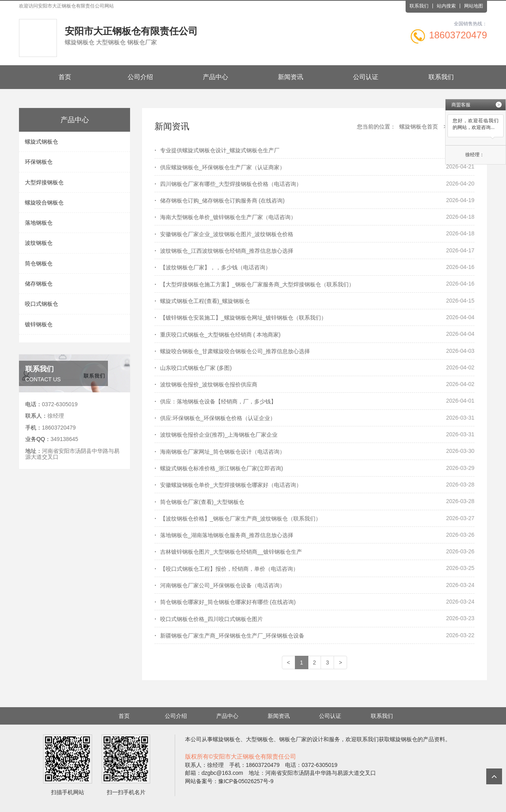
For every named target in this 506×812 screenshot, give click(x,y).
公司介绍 (140, 77)
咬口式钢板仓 (42, 304)
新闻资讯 (291, 77)
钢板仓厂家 (293, 739)
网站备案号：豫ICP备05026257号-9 (229, 781)
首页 (65, 77)
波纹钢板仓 (39, 243)
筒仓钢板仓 (39, 263)
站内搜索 (446, 6)
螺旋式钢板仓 (42, 142)
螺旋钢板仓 (227, 739)
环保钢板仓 (39, 162)
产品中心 (215, 77)
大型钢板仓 (260, 739)
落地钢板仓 (39, 223)
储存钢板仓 (39, 284)
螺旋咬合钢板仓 (44, 203)
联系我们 (419, 6)
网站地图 (474, 6)
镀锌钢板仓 (39, 324)
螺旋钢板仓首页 (419, 127)
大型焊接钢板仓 (44, 182)
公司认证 (366, 77)
